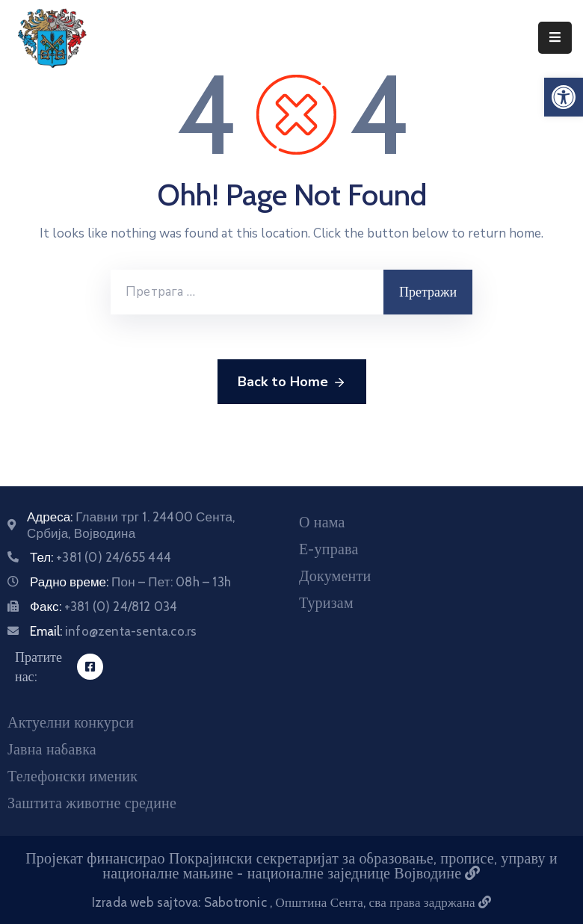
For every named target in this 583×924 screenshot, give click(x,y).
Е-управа (328, 549)
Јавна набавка (52, 749)
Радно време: (130, 582)
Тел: (101, 557)
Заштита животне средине (92, 803)
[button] (564, 97)
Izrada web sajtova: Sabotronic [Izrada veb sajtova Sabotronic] (181, 902)
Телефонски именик (73, 776)
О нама (322, 522)
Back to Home (292, 382)
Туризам (326, 603)
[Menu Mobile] (555, 38)
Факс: (104, 607)
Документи (335, 576)
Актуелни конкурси (71, 722)
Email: (113, 631)
